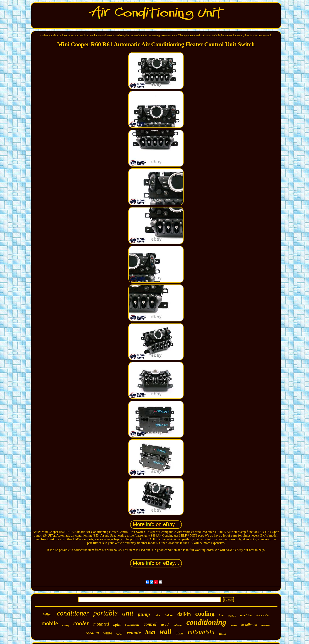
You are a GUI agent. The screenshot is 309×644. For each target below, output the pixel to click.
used (165, 624)
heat (150, 632)
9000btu (232, 616)
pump (144, 614)
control (150, 624)
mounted (101, 624)
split (117, 624)
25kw (157, 616)
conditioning (206, 622)
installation (249, 625)
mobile (50, 623)
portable (106, 613)
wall (165, 631)
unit (128, 613)
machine (246, 615)
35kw (180, 633)
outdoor (178, 625)
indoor (169, 615)
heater (234, 626)
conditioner (73, 613)
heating (66, 626)
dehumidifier (263, 616)
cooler (81, 623)
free (221, 615)
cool (119, 633)
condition (132, 625)
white (108, 633)
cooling (205, 614)
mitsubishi (201, 632)
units (222, 634)
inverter (266, 625)
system (93, 633)
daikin (184, 614)
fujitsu (48, 615)
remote (134, 633)
